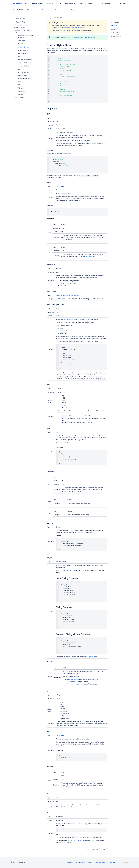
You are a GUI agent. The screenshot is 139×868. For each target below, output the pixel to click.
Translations (95, 254)
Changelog (70, 10)
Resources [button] (71, 3)
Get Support (105, 3)
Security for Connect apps (23, 30)
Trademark (112, 863)
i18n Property (60, 186)
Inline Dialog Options (73, 679)
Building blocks (20, 28)
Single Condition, (62, 295)
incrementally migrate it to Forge (86, 37)
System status (80, 863)
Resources (59, 10)
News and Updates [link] (86, 3)
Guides (36, 10)
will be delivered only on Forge (75, 28)
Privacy (90, 863)
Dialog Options (71, 682)
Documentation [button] (55, 3)
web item (70, 570)
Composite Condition (73, 295)
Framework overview (22, 25)
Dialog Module (91, 657)
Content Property (68, 319)
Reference (47, 10)
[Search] (113, 3)
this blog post (62, 31)
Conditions (60, 299)
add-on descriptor (90, 256)
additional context (76, 840)
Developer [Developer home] (38, 3)
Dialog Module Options (73, 684)
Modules (18, 33)
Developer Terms (100, 863)
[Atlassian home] (20, 3)
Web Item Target (61, 562)
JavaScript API (20, 97)
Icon (57, 432)
